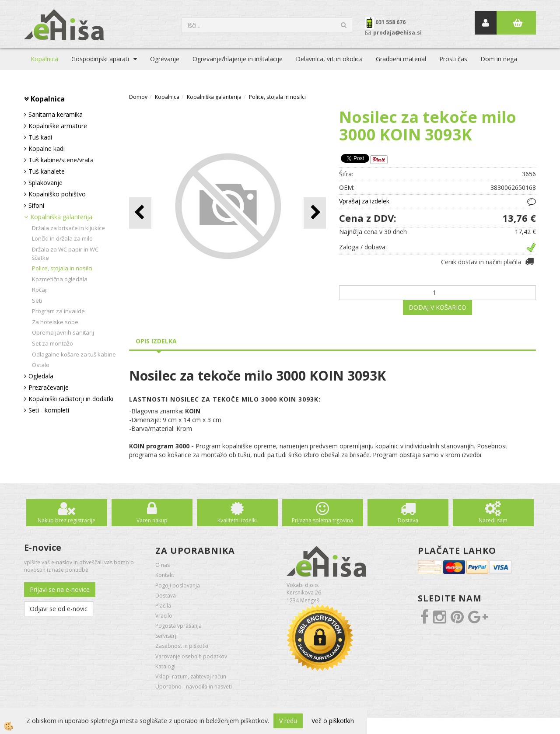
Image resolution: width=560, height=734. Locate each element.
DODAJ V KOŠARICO (437, 307)
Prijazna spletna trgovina (322, 520)
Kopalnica (44, 59)
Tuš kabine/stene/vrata (61, 160)
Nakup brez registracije (66, 520)
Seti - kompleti (49, 410)
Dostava (408, 520)
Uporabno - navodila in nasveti (194, 687)
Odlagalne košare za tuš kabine (74, 354)
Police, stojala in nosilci (62, 268)
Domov (138, 97)
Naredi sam (493, 520)
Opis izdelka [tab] (156, 341)
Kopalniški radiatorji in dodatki (71, 399)
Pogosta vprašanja (178, 626)
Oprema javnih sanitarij (63, 332)
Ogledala (41, 376)
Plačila (163, 606)
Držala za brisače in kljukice (68, 228)
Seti (37, 301)
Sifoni (36, 205)
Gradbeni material (401, 59)
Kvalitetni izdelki (237, 520)
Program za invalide (58, 311)
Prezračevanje (49, 387)
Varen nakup (152, 520)
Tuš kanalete (47, 171)
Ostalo (41, 365)
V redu (288, 721)
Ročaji (40, 290)
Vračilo (164, 616)
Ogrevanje (165, 59)
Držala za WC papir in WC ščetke (65, 253)
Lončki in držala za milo (62, 238)
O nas (163, 565)
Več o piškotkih (333, 721)
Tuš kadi (40, 137)
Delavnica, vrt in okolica (329, 59)
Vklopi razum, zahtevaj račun (191, 676)
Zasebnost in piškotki (182, 646)
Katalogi (165, 666)
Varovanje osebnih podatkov (191, 656)
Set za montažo (52, 343)
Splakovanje (45, 183)
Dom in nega (499, 59)
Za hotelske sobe (55, 322)
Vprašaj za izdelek (364, 201)
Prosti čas (453, 59)
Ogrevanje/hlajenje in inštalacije (238, 59)
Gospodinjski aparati (100, 59)
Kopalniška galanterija (61, 217)
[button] (315, 213)
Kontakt (165, 575)
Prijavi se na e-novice (60, 589)
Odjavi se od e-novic (59, 609)
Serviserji (166, 636)
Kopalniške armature (58, 126)
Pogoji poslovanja (178, 585)
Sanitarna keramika (56, 114)
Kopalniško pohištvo (57, 194)
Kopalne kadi (47, 149)
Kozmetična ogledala (60, 279)
